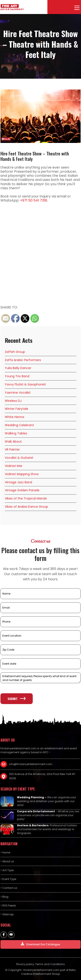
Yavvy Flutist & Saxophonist (25, 384)
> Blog (4, 897)
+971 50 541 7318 (34, 200)
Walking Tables (16, 433)
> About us (7, 861)
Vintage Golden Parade (22, 490)
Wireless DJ (13, 401)
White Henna (14, 417)
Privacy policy (25, 964)
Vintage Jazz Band (18, 482)
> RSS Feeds (8, 906)
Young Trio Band (17, 376)
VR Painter (12, 449)
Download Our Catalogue (40, 944)
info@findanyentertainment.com (31, 764)
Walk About (13, 441)
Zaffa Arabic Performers (23, 360)
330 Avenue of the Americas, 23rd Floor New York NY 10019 (42, 776)
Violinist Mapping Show (22, 474)
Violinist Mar (14, 466)
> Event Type (8, 879)
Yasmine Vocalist (18, 393)
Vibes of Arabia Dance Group (26, 507)
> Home (5, 852)
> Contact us (9, 888)
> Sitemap (7, 914)
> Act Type (7, 870)
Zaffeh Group (15, 352)
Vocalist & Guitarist (19, 458)
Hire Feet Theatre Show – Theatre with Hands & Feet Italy (35, 156)
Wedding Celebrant (19, 425)
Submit (17, 699)
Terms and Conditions (50, 964)
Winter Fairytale (16, 409)
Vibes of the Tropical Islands (26, 498)
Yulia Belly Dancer (18, 368)
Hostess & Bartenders (33, 825)
